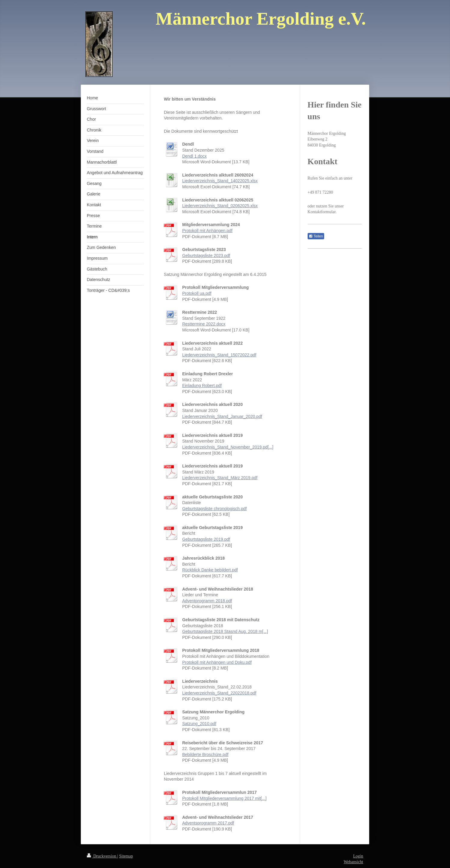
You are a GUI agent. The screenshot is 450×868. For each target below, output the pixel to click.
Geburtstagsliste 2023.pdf (206, 256)
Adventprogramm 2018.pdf (207, 601)
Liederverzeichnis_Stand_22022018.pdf (219, 693)
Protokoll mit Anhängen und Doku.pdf (217, 662)
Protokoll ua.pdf (197, 293)
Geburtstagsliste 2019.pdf (206, 539)
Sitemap (126, 856)
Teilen (316, 236)
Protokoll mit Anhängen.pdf (207, 231)
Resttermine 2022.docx (204, 324)
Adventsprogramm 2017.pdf (208, 823)
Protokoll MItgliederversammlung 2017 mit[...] (224, 798)
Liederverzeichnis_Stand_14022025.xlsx (220, 181)
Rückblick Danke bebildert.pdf (210, 570)
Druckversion (102, 856)
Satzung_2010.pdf (199, 724)
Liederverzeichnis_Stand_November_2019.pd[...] (228, 447)
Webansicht (353, 862)
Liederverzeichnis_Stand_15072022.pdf (219, 355)
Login (358, 856)
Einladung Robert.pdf (202, 386)
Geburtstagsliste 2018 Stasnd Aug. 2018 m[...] (225, 631)
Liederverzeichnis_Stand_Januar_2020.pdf (222, 416)
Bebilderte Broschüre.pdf (205, 755)
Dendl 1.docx (194, 156)
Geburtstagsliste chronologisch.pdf (214, 509)
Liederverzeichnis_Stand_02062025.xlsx (220, 206)
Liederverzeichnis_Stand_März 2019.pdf (220, 478)
